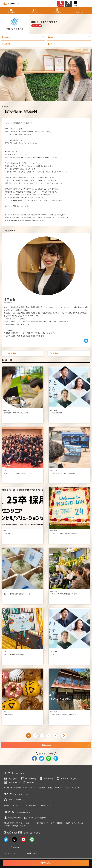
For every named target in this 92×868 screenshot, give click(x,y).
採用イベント (20, 823)
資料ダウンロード (42, 823)
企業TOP (23, 37)
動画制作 (15, 826)
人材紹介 (67, 823)
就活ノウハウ (8, 788)
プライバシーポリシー (45, 805)
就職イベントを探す (67, 779)
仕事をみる (46, 745)
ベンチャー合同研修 (56, 823)
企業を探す (46, 779)
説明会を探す (29, 779)
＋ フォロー (37, 26)
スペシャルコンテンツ (30, 788)
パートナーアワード (40, 853)
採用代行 (23, 826)
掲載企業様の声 (9, 823)
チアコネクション (78, 823)
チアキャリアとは (14, 800)
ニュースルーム (16, 805)
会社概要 (6, 805)
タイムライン (12, 782)
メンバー (69, 44)
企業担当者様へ (13, 818)
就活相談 (42, 788)
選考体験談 (18, 788)
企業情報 (23, 44)
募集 (69, 37)
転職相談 (50, 788)
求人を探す (11, 779)
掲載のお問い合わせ (35, 818)
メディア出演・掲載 (30, 805)
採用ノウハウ (30, 823)
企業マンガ (58, 788)
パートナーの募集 (26, 853)
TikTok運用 (7, 826)
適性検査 (29, 782)
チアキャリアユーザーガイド (73, 788)
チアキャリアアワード (11, 853)
